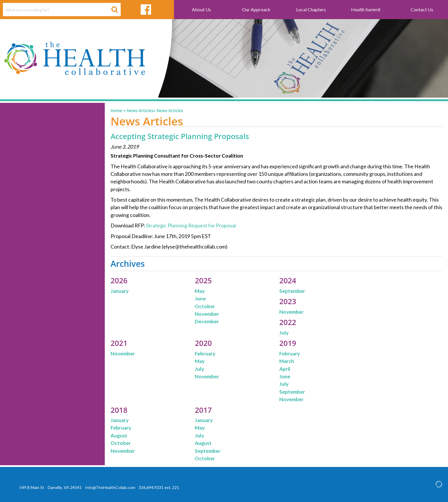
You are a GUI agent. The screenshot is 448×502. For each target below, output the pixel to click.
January (120, 291)
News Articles (140, 111)
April (285, 369)
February (205, 354)
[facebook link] (146, 10)
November (207, 314)
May (200, 291)
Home (116, 111)
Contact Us (422, 9)
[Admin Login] (434, 484)
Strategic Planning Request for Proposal (191, 226)
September (292, 291)
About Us (201, 9)
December (207, 321)
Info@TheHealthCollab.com (110, 487)
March (287, 361)
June (200, 299)
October (205, 306)
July (284, 333)
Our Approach (256, 9)
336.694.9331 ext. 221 (159, 487)
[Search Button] (115, 10)
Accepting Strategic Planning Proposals (180, 136)
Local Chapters (311, 9)
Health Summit (366, 9)
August (119, 436)
